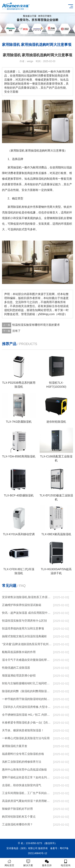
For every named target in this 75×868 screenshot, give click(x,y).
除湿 (16, 207)
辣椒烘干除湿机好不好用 (17, 809)
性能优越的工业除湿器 (16, 668)
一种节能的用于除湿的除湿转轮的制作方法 (27, 699)
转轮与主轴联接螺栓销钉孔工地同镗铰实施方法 (27, 683)
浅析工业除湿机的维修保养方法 (22, 762)
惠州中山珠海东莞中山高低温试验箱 (24, 770)
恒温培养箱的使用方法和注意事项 (23, 628)
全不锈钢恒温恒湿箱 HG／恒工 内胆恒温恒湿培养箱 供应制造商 (27, 715)
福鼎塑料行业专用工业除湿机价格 (23, 754)
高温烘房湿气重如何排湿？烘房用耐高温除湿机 (27, 801)
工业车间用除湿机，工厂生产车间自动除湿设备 (27, 793)
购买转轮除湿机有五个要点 (19, 817)
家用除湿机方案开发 (15, 746)
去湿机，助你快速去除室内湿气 (22, 785)
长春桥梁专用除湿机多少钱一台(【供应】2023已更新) (27, 722)
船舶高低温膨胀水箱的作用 (19, 652)
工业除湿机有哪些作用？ (17, 824)
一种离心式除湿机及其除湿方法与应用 (26, 738)
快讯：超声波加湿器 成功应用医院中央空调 (27, 613)
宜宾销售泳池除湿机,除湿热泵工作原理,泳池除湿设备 (27, 597)
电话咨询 (66, 863)
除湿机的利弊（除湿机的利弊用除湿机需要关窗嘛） (27, 691)
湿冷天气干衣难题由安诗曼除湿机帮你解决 (27, 660)
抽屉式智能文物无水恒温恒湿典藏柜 (24, 636)
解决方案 (28, 863)
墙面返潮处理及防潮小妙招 (19, 675)
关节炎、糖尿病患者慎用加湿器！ (23, 730)
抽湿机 (17, 167)
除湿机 (40, 179)
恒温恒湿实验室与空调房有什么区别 (24, 621)
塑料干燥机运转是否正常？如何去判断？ (27, 777)
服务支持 (47, 863)
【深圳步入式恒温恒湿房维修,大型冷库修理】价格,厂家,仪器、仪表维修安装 (27, 707)
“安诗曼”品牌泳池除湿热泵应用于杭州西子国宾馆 (27, 644)
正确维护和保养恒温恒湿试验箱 (22, 605)
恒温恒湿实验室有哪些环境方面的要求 (36, 325)
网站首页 (9, 863)
